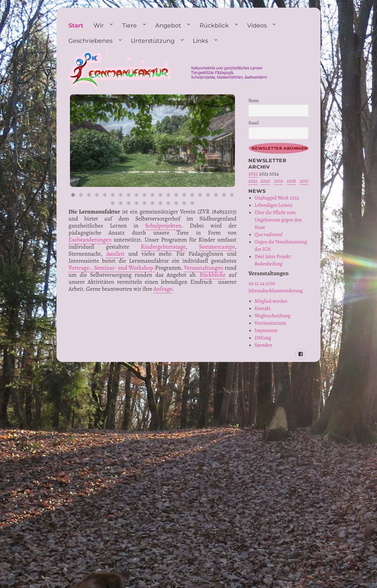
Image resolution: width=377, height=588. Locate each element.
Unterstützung (153, 41)
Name (254, 101)
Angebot (168, 25)
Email (253, 123)
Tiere (130, 25)
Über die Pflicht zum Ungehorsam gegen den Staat (278, 220)
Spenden (263, 345)
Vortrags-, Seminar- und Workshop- (112, 268)
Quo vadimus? (269, 235)
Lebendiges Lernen (273, 205)
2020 (265, 181)
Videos (257, 25)
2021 (253, 181)
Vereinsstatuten (270, 323)
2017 (304, 181)
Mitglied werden (271, 301)
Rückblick (214, 25)
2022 (253, 174)
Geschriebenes (90, 41)
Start (76, 25)
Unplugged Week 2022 (277, 198)
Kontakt (262, 309)
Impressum (266, 331)
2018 (291, 181)
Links (200, 41)
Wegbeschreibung (272, 316)
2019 (278, 181)
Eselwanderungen (90, 240)
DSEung (263, 338)
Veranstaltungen (204, 268)
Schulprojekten (163, 226)
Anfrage (163, 289)
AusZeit (115, 254)
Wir (99, 25)
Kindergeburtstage (163, 247)
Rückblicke (213, 275)
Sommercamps (217, 247)
